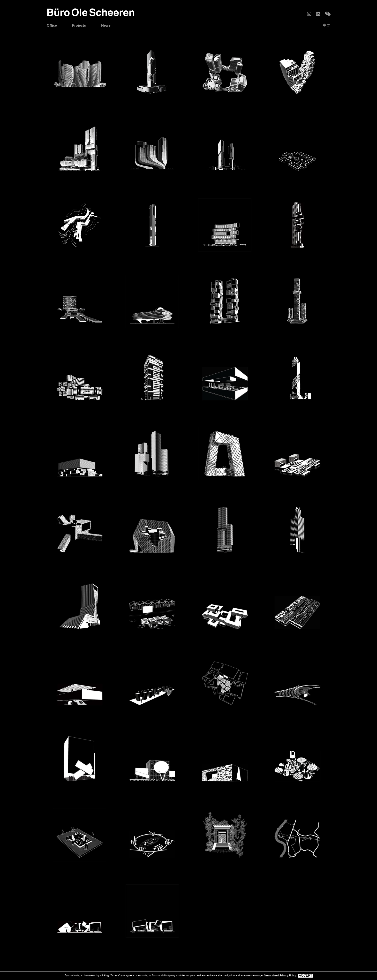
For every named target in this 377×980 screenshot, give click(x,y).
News (109, 26)
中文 (326, 26)
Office (52, 26)
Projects (81, 26)
